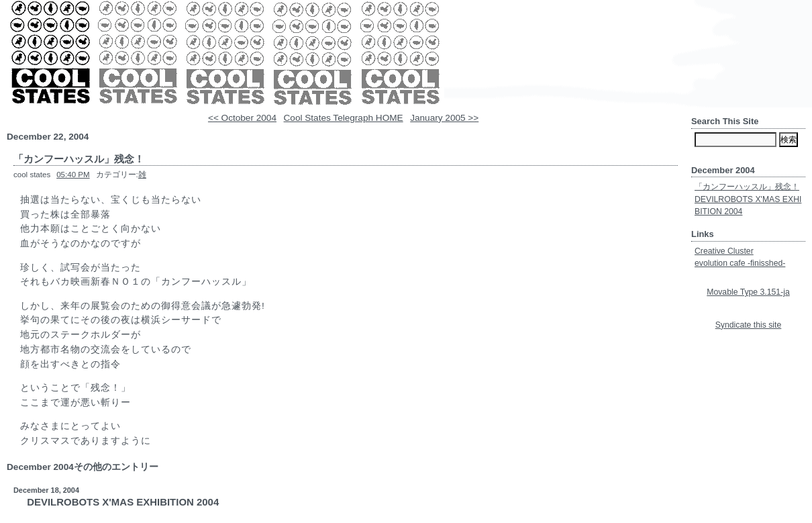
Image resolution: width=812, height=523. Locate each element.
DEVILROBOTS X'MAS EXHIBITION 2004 (123, 502)
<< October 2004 (242, 118)
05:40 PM (73, 175)
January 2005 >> (444, 118)
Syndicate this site (749, 325)
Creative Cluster (724, 251)
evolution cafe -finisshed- (740, 263)
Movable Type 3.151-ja (748, 292)
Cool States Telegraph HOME (344, 118)
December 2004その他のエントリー (83, 467)
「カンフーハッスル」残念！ (747, 187)
